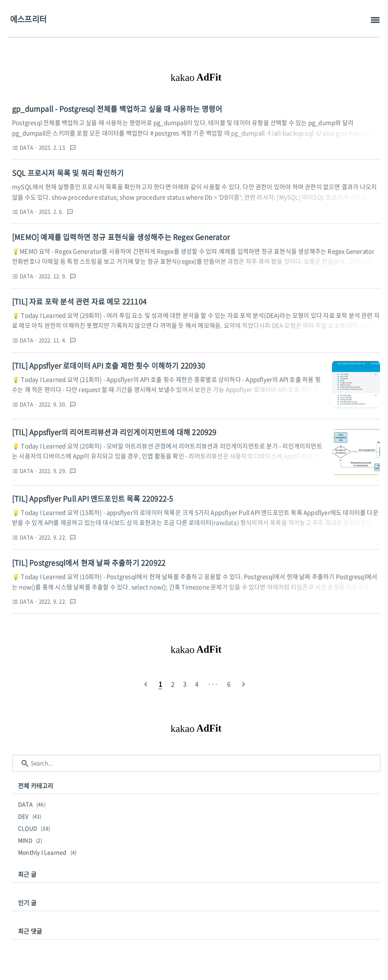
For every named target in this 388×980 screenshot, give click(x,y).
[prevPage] (146, 684)
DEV (31, 816)
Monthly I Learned (48, 852)
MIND (31, 840)
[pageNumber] (160, 684)
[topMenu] (375, 20)
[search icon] (25, 763)
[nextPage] (243, 684)
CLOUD (35, 828)
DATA (33, 804)
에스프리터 (28, 19)
